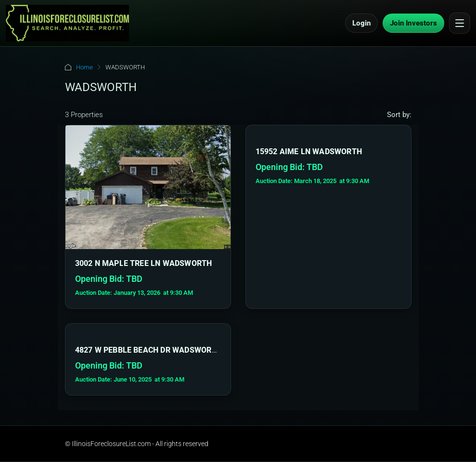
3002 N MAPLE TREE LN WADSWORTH (144, 263)
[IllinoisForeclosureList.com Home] (67, 23)
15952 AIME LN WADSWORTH (309, 152)
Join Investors (413, 23)
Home (84, 67)
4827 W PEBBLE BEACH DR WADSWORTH (148, 350)
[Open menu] (460, 23)
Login (361, 23)
